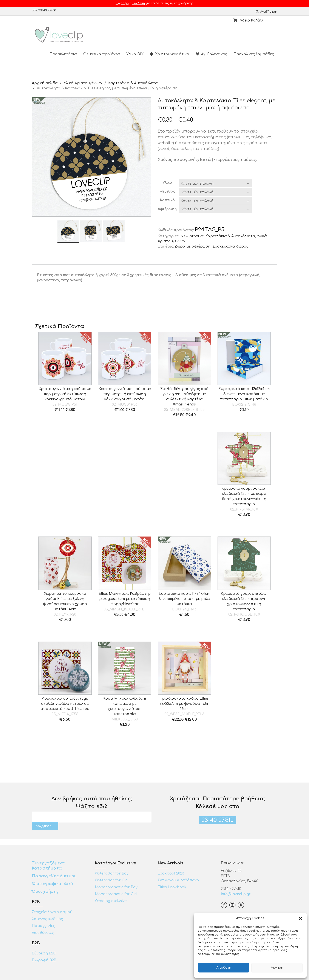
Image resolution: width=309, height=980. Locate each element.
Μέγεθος (167, 191)
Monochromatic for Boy (116, 887)
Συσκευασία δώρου (230, 246)
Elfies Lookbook (172, 887)
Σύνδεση (139, 3)
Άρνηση (277, 968)
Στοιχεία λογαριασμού (52, 912)
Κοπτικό (167, 200)
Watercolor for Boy (112, 873)
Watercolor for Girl (111, 880)
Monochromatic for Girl (116, 894)
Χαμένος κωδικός (47, 919)
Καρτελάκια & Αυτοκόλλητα (133, 83)
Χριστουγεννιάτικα (170, 54)
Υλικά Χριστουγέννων (83, 83)
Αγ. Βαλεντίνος (211, 54)
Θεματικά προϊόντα (102, 54)
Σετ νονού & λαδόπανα (178, 880)
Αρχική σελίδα (45, 83)
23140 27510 (217, 820)
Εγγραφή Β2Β (44, 960)
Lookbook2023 (171, 873)
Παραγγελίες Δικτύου (54, 876)
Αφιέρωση (167, 209)
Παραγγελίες (43, 926)
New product (192, 236)
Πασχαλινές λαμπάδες (254, 54)
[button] (300, 918)
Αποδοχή (224, 968)
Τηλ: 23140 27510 (44, 10)
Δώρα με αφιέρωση (193, 246)
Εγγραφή (122, 3)
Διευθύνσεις (43, 933)
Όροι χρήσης (46, 891)
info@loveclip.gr (236, 894)
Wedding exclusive (111, 901)
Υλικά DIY (135, 54)
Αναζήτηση (266, 12)
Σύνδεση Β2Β (44, 953)
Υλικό (167, 183)
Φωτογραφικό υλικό (52, 884)
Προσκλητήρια (63, 54)
